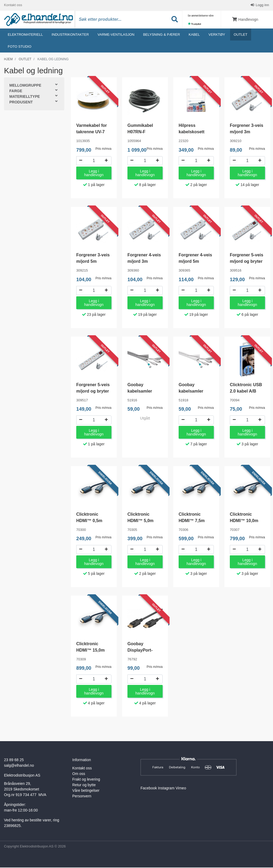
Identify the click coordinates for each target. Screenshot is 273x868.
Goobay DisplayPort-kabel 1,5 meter (143, 650)
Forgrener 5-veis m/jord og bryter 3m (246, 262)
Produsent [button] (21, 103)
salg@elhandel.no (19, 766)
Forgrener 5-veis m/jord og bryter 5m (93, 391)
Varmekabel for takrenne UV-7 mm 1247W (92, 132)
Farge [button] (16, 91)
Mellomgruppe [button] (25, 86)
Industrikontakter (70, 35)
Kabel (194, 35)
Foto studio (20, 47)
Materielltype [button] (25, 97)
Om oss (79, 774)
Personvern (82, 796)
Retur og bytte (84, 785)
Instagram (166, 788)
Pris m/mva (103, 149)
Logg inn (262, 5)
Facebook (149, 788)
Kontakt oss (13, 5)
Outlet (241, 35)
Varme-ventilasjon (116, 35)
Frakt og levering (86, 780)
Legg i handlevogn (94, 173)
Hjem (8, 59)
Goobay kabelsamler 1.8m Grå (140, 391)
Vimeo (181, 788)
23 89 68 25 (14, 760)
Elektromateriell (25, 35)
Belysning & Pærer (162, 35)
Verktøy (217, 35)
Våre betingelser (86, 791)
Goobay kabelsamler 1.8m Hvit (191, 391)
